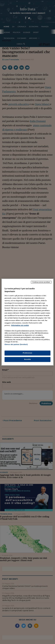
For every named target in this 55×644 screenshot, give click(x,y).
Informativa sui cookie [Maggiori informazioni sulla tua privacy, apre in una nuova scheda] (20, 325)
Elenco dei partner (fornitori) (16, 344)
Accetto (28, 359)
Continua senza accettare (41, 282)
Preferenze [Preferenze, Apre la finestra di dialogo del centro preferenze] (28, 353)
